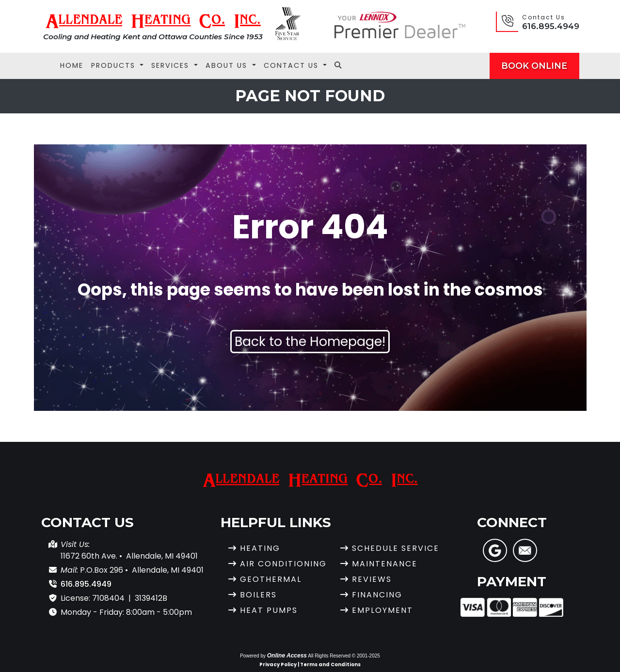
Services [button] (172, 65)
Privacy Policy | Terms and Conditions (310, 664)
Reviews (372, 579)
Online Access (287, 656)
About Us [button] (228, 65)
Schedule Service (396, 548)
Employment (382, 610)
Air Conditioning (283, 564)
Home (72, 65)
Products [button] (115, 65)
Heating (260, 548)
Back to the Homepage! (310, 341)
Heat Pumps (269, 610)
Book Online (534, 66)
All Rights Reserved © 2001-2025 (344, 656)
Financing (377, 595)
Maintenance (385, 564)
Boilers (258, 595)
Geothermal (271, 579)
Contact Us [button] (293, 65)
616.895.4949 (551, 26)
